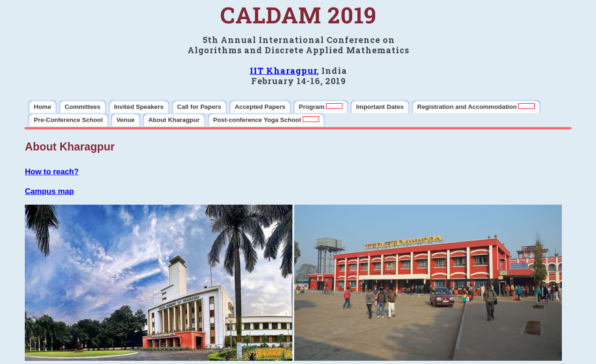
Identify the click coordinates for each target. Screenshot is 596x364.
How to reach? (52, 172)
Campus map (49, 191)
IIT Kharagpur (283, 71)
